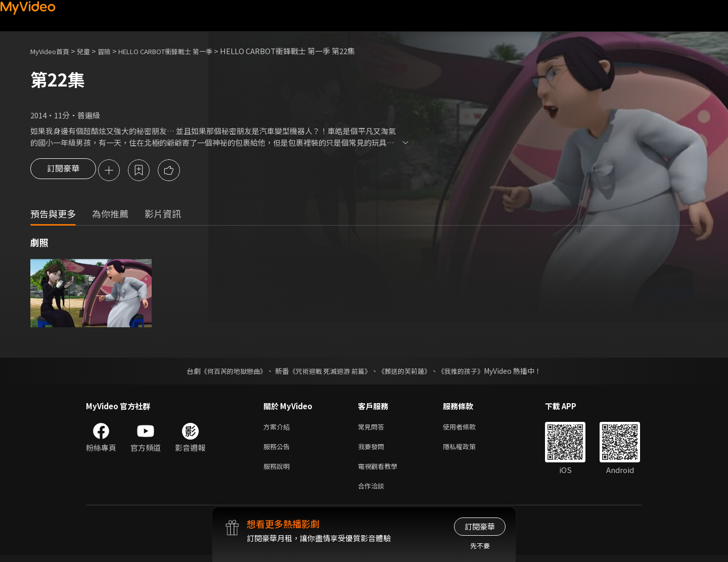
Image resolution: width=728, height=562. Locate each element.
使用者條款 (468, 428)
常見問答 (373, 428)
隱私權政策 (468, 449)
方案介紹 (279, 428)
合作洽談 (373, 492)
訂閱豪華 (63, 171)
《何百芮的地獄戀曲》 (227, 372)
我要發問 (373, 449)
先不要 (480, 546)
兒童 (92, 51)
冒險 (114, 51)
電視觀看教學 (381, 471)
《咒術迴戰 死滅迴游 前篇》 (329, 372)
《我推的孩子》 (469, 372)
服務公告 (279, 449)
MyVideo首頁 (53, 51)
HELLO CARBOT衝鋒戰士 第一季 (185, 51)
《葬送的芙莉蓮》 (408, 372)
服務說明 (279, 471)
